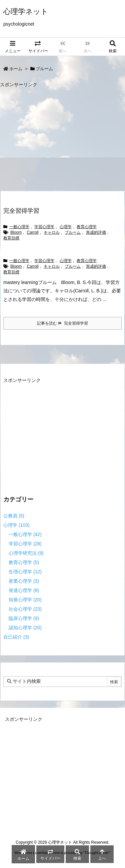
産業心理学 (24, 581)
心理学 (66, 227)
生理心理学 (25, 572)
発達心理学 (24, 590)
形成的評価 (96, 232)
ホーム (16, 69)
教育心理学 (87, 227)
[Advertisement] (56, 136)
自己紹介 (16, 637)
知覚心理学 (25, 600)
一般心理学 (19, 227)
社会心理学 (25, 609)
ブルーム (73, 232)
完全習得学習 (21, 211)
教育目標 (11, 238)
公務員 (14, 516)
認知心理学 (25, 628)
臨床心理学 (24, 618)
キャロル (52, 232)
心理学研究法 (26, 553)
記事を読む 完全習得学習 (62, 323)
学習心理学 (44, 227)
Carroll (32, 232)
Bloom (16, 232)
